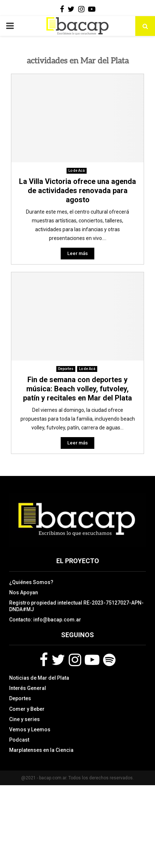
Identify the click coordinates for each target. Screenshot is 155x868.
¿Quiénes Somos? (31, 582)
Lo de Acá (77, 171)
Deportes (66, 369)
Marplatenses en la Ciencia (41, 750)
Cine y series (24, 719)
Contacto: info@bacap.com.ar (45, 620)
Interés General (28, 688)
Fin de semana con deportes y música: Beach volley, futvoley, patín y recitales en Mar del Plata (77, 389)
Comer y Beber (27, 709)
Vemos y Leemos (30, 730)
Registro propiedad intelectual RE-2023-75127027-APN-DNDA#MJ (76, 606)
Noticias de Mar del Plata (39, 678)
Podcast (19, 740)
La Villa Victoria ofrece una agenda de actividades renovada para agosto (77, 191)
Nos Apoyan (24, 592)
